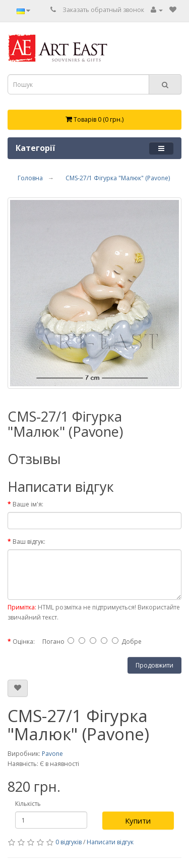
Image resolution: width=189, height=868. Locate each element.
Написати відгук (110, 842)
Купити (138, 821)
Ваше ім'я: (28, 504)
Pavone (52, 754)
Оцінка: (24, 642)
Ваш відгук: (29, 542)
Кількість (28, 804)
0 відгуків (69, 842)
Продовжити (154, 665)
